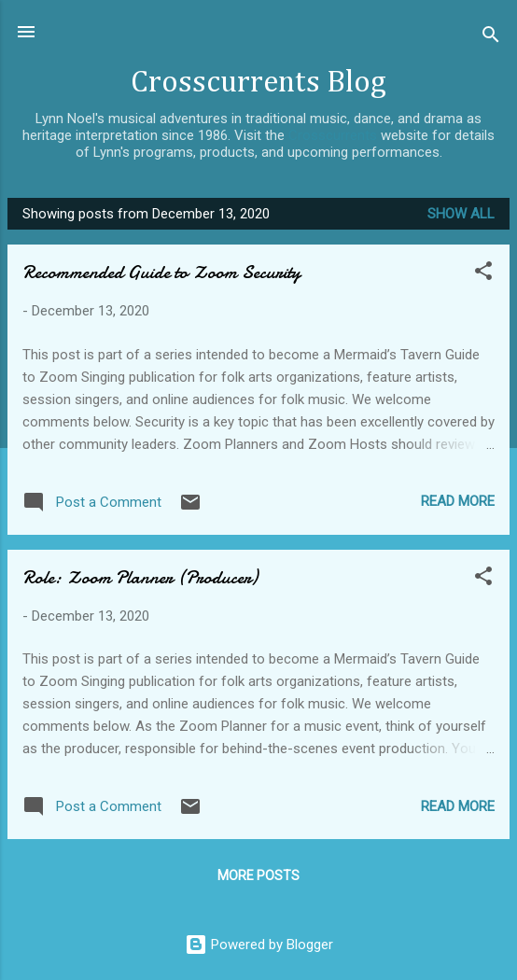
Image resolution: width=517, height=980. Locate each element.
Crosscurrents (333, 135)
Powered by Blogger (259, 945)
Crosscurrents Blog (258, 83)
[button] (483, 274)
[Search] (491, 38)
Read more (458, 501)
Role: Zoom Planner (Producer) (140, 577)
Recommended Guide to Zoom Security (161, 272)
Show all (461, 214)
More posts (258, 875)
